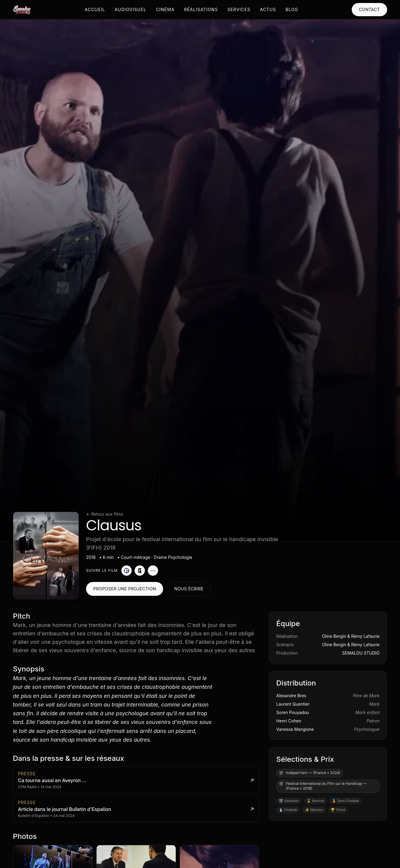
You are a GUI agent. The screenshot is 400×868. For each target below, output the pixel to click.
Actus (268, 9)
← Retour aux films (105, 514)
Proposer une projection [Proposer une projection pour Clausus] (125, 589)
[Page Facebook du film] (127, 571)
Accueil (95, 9)
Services (239, 9)
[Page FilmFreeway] (140, 571)
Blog (292, 9)
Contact (369, 9)
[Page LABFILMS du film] (153, 571)
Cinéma (165, 9)
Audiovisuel (131, 9)
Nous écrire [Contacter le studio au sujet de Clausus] (189, 589)
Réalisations (201, 9)
